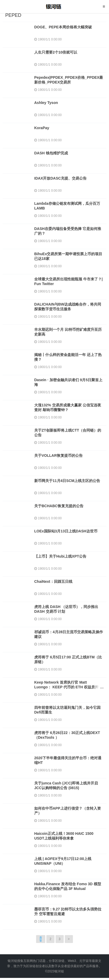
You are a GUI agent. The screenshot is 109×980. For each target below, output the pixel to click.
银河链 (55, 7)
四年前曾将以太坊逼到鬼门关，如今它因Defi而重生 (67, 710)
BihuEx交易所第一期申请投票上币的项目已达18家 (68, 256)
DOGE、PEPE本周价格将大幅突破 (63, 27)
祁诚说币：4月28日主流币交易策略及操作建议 (69, 634)
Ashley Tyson (46, 103)
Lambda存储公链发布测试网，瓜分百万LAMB (67, 206)
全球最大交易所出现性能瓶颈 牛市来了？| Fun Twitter (68, 281)
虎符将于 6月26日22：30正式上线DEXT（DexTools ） (67, 735)
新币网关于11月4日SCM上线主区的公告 (67, 481)
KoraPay (42, 128)
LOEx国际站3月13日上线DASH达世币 (66, 531)
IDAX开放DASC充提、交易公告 (60, 178)
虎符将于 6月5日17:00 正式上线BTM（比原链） (68, 659)
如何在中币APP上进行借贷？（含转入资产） (68, 811)
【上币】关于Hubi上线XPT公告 (60, 556)
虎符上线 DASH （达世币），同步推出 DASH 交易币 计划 (66, 609)
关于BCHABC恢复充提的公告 (59, 506)
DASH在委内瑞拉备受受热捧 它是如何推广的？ (68, 231)
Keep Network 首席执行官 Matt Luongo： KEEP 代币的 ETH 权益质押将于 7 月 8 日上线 (68, 687)
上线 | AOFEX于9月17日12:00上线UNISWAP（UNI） (63, 861)
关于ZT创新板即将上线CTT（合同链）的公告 (68, 433)
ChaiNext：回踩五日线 (53, 581)
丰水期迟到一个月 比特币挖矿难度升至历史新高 (68, 332)
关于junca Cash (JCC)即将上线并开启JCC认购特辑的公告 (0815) (66, 785)
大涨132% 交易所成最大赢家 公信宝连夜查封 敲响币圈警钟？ (68, 407)
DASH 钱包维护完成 (51, 153)
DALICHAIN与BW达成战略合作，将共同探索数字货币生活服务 (68, 307)
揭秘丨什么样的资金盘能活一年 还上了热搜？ (68, 357)
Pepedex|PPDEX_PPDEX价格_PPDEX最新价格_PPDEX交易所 (69, 80)
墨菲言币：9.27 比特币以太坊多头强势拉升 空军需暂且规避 (68, 911)
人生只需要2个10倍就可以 (56, 52)
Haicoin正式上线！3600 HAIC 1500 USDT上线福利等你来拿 (64, 836)
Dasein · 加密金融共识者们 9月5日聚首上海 (68, 382)
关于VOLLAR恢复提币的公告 (58, 455)
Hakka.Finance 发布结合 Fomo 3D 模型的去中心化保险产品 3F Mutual (68, 886)
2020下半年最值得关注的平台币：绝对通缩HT (68, 760)
